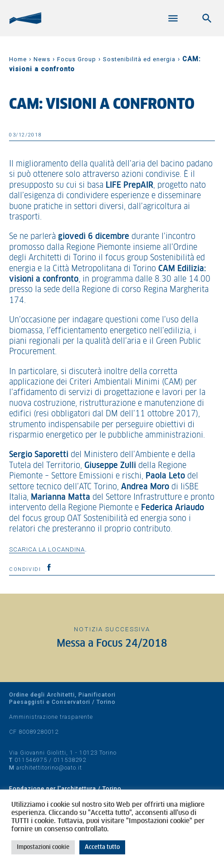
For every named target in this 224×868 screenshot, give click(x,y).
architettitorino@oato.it (49, 768)
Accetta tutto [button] (102, 847)
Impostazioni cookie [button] (43, 847)
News (42, 59)
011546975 (31, 760)
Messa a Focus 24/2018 (112, 644)
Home (18, 59)
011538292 (70, 760)
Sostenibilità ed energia (139, 59)
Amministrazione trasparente (51, 717)
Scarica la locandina (47, 549)
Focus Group (77, 59)
